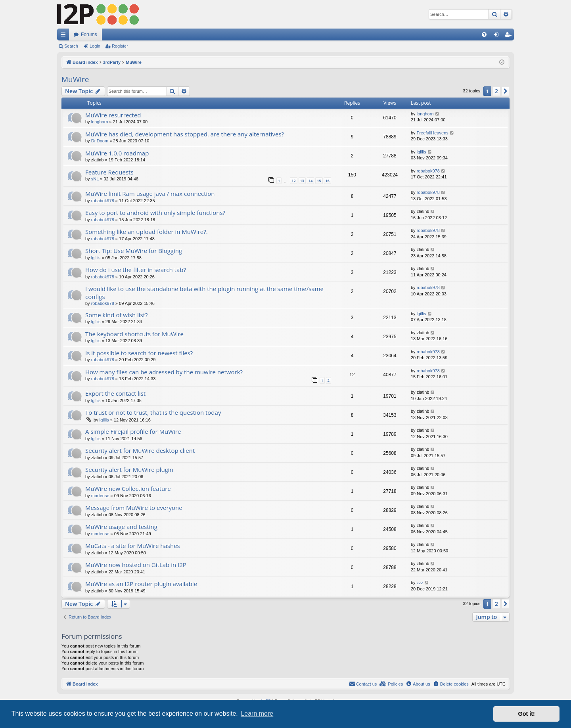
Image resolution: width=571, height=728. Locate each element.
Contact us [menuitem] (363, 684)
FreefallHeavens (433, 133)
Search (71, 46)
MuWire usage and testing (121, 527)
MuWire (75, 79)
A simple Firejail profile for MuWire (133, 431)
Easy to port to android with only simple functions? (155, 213)
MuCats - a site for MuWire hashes (133, 546)
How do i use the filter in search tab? (136, 270)
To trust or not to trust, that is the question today (153, 412)
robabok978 (428, 171)
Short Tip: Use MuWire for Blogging (134, 251)
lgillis (422, 152)
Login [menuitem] (498, 36)
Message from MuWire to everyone (134, 508)
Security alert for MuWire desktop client (140, 450)
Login (95, 46)
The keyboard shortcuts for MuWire (134, 334)
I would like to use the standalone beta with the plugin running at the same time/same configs (204, 292)
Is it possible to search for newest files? (139, 353)
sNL (95, 179)
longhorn (100, 122)
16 (328, 181)
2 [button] (496, 91)
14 (310, 181)
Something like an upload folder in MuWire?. (147, 232)
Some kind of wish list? (117, 315)
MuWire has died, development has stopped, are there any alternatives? (185, 134)
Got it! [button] (527, 714)
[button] (506, 91)
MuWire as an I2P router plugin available (141, 584)
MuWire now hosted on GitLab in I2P (136, 565)
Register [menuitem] (510, 36)
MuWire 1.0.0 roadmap (117, 153)
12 (293, 181)
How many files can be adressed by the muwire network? (164, 372)
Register (120, 46)
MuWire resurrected (113, 115)
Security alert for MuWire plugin (129, 469)
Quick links (65, 36)
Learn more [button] (257, 714)
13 (302, 181)
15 (319, 181)
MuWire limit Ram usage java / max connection (150, 193)
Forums (89, 34)
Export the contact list (115, 393)
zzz (420, 582)
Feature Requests (109, 172)
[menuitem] (484, 34)
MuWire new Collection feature (128, 489)
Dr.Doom (100, 141)
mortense (100, 496)
